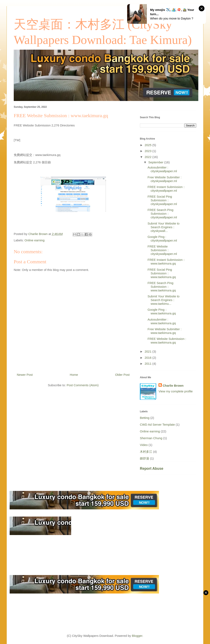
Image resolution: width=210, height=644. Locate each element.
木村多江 (146, 452)
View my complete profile (176, 391)
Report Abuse (152, 469)
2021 (148, 351)
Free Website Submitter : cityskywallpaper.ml (165, 179)
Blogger (137, 636)
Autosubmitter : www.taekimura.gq (162, 321)
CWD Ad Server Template (157, 425)
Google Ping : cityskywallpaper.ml (162, 239)
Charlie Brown (173, 386)
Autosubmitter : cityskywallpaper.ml (162, 169)
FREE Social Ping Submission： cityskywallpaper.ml (162, 200)
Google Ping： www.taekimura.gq (162, 311)
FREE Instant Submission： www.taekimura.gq (167, 262)
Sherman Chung (151, 438)
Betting (145, 418)
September (156, 162)
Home (74, 375)
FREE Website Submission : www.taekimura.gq (167, 341)
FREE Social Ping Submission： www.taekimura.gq (162, 273)
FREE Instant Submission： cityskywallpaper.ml (167, 189)
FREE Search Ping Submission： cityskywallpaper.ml (162, 214)
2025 (148, 145)
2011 (148, 364)
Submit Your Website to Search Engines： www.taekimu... (164, 300)
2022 (148, 157)
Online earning (35, 240)
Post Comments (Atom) (83, 385)
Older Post (122, 375)
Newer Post (25, 375)
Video (144, 445)
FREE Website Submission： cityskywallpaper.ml (162, 250)
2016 (148, 358)
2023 (148, 151)
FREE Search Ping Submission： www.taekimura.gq (162, 287)
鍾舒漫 (144, 458)
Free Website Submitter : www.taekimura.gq (165, 331)
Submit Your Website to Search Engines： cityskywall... (164, 227)
